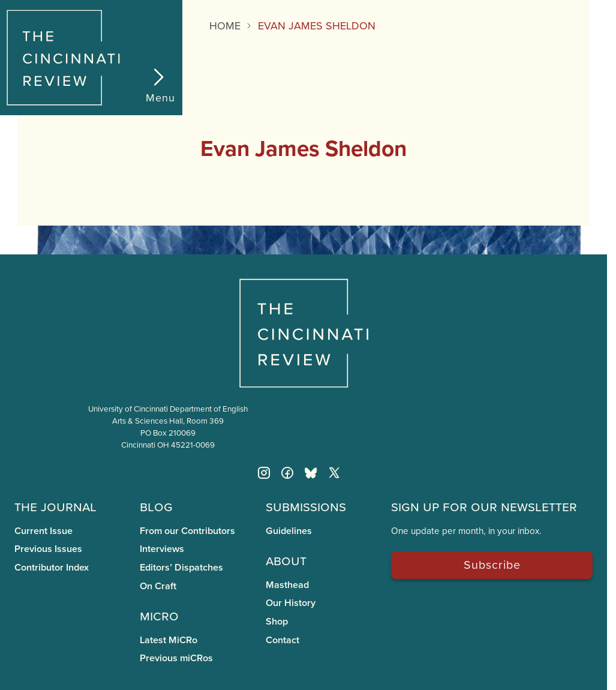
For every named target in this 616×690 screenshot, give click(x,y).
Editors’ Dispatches (181, 567)
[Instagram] (264, 473)
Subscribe (492, 564)
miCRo (159, 615)
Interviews (162, 549)
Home (225, 25)
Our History (291, 603)
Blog (156, 506)
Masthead (287, 585)
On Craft (158, 586)
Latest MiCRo (169, 640)
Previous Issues (48, 549)
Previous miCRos (176, 658)
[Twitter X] (334, 473)
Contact (283, 640)
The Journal (55, 506)
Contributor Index (52, 567)
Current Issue (43, 531)
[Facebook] (287, 473)
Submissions (306, 506)
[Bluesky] (311, 473)
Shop (277, 621)
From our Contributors (187, 531)
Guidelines (289, 531)
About (286, 560)
